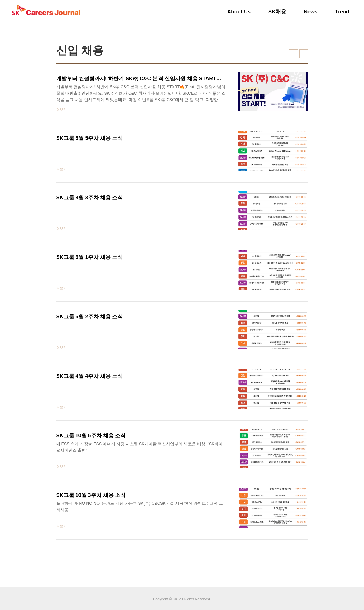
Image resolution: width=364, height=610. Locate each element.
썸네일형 (293, 54)
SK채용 (277, 12)
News (311, 12)
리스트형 (304, 54)
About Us (239, 12)
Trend (342, 12)
